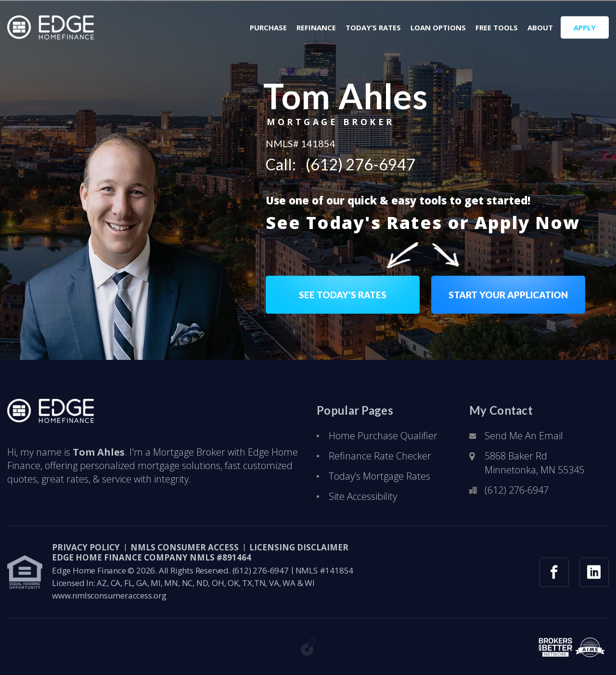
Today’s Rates (373, 28)
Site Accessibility (363, 496)
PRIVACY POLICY (86, 547)
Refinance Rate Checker (380, 456)
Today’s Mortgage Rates (379, 476)
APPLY (585, 27)
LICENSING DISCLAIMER (299, 547)
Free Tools (497, 28)
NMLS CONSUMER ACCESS (185, 547)
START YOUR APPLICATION (508, 295)
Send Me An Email (524, 436)
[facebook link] (554, 572)
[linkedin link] (594, 572)
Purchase (268, 28)
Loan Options (438, 28)
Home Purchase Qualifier (383, 436)
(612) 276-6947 (360, 165)
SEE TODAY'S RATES (343, 295)
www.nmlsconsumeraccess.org (109, 595)
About (540, 28)
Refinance (316, 28)
